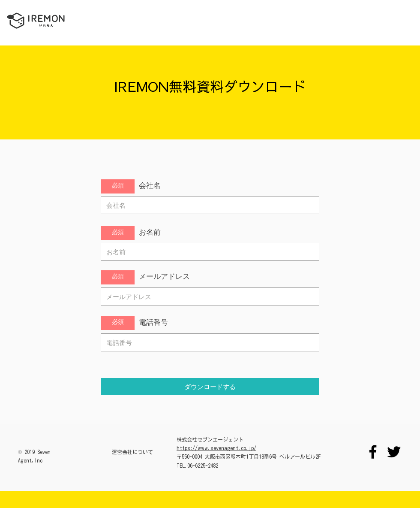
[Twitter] (394, 452)
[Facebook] (373, 452)
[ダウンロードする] (210, 387)
